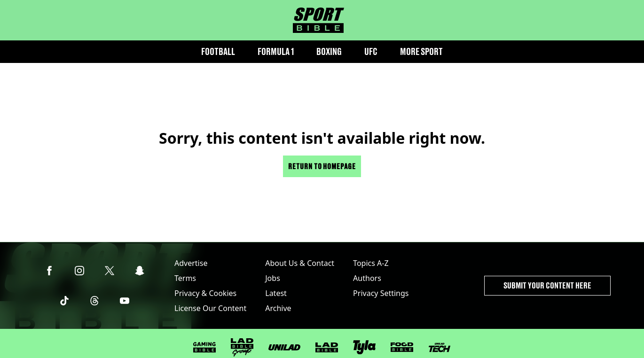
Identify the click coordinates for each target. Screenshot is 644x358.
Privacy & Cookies (205, 293)
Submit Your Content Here (547, 285)
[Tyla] (364, 347)
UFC (371, 51)
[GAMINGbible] (204, 347)
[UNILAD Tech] (440, 347)
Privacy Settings (381, 293)
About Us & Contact (300, 263)
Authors (367, 278)
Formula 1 (276, 51)
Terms (185, 278)
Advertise (191, 263)
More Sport (421, 51)
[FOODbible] (402, 347)
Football (218, 51)
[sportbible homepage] (318, 20)
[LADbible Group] (242, 348)
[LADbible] (327, 348)
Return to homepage (322, 166)
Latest (276, 293)
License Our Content (210, 308)
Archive (278, 308)
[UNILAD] (284, 347)
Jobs (273, 278)
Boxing (329, 51)
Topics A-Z (371, 263)
